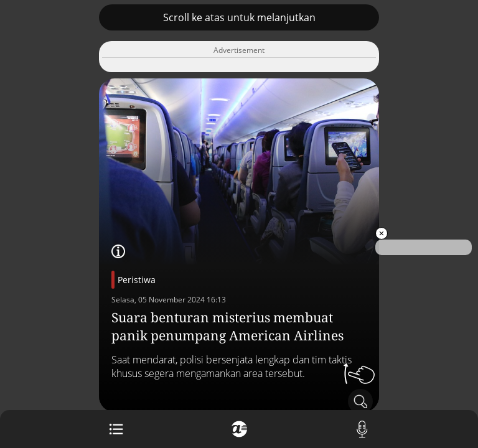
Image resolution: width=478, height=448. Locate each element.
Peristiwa (137, 280)
